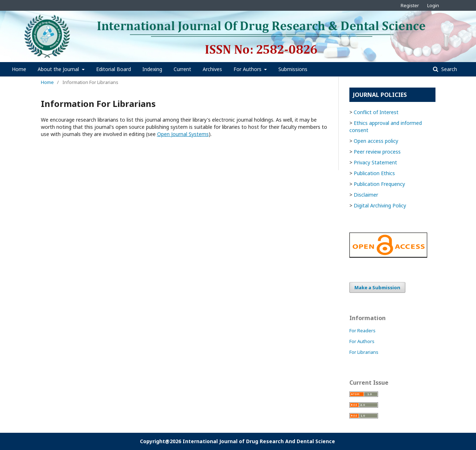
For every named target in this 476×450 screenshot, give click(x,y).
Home (19, 69)
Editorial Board (114, 69)
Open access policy (376, 141)
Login (433, 5)
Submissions (293, 69)
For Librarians (364, 352)
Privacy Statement (375, 162)
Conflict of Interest (376, 112)
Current (182, 69)
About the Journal (59, 69)
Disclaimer (366, 195)
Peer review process (377, 152)
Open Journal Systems (183, 134)
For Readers (362, 331)
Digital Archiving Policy (380, 205)
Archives (212, 69)
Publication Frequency (379, 184)
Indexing (152, 69)
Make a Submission (377, 287)
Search (448, 69)
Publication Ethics (374, 173)
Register (410, 5)
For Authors (248, 69)
